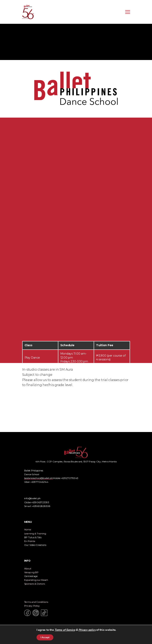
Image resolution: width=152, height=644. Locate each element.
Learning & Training (35, 533)
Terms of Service (65, 630)
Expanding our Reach (36, 580)
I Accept (45, 637)
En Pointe (30, 541)
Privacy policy (87, 630)
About (28, 568)
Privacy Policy (32, 606)
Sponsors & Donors (35, 584)
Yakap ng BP (31, 572)
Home (28, 529)
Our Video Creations (35, 545)
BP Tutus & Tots (33, 537)
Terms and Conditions (36, 602)
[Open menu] (128, 12)
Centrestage (31, 576)
